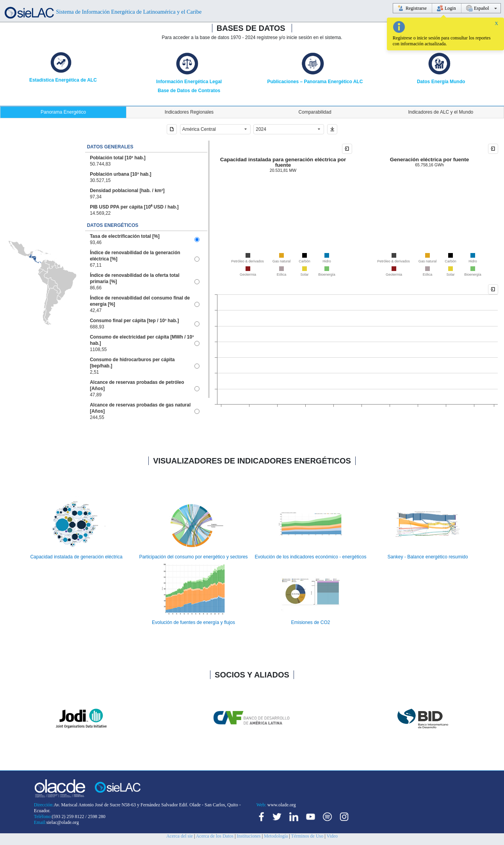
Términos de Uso (307, 836)
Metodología (276, 836)
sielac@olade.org (63, 822)
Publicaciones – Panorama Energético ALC (315, 82)
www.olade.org (281, 805)
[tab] (63, 112)
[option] (146, 161)
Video (332, 836)
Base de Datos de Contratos (189, 91)
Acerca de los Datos (215, 836)
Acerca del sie (180, 836)
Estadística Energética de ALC (63, 80)
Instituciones (248, 836)
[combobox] (211, 129)
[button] (172, 129)
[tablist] (252, 112)
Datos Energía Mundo (441, 82)
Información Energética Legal (189, 82)
